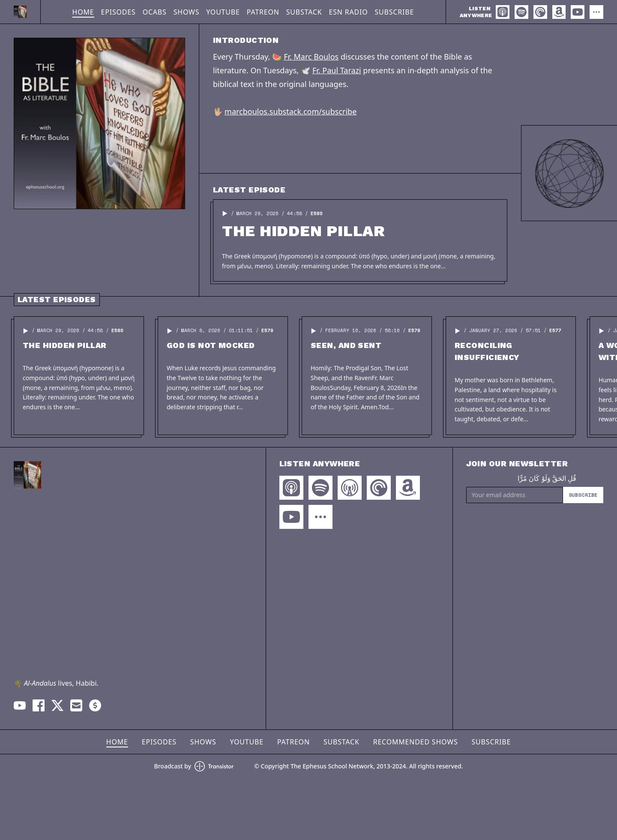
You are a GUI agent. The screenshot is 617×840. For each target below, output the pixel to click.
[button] (225, 213)
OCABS (155, 12)
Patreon (263, 12)
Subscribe (394, 12)
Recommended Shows (416, 742)
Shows (187, 12)
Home (83, 12)
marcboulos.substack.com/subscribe (291, 111)
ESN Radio (348, 12)
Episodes (118, 12)
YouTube (223, 12)
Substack (304, 12)
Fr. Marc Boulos (311, 57)
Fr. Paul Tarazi (337, 70)
